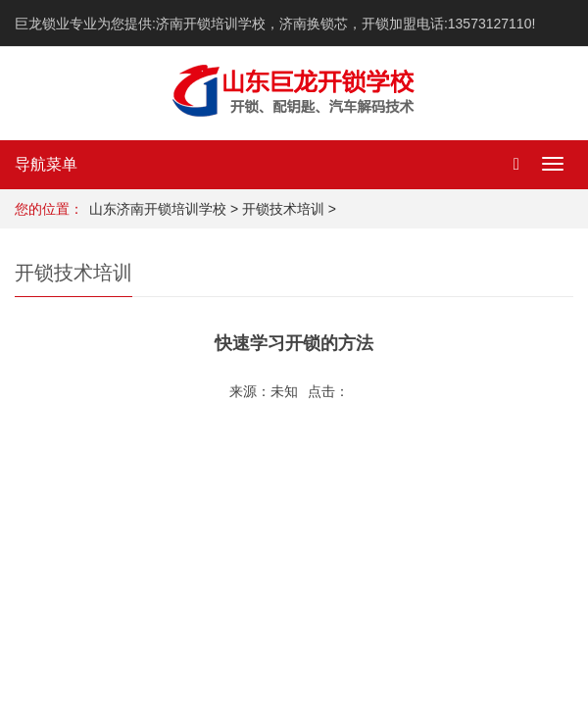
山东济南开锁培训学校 (158, 209)
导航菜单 (46, 164)
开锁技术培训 (283, 209)
